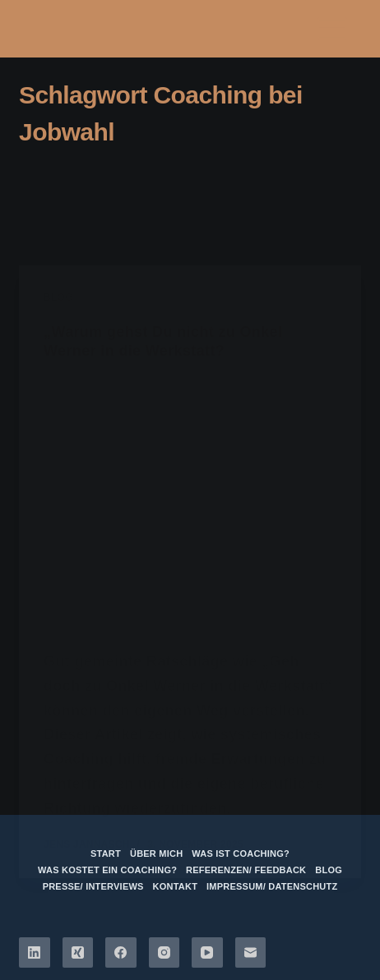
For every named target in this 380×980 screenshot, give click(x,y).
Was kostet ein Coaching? (107, 870)
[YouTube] (207, 953)
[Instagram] (165, 953)
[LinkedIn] (35, 953)
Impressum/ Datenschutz (272, 886)
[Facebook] (121, 953)
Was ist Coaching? (241, 853)
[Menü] (332, 29)
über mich (156, 853)
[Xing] (78, 953)
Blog (329, 870)
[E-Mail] (251, 953)
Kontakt (176, 886)
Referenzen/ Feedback (246, 870)
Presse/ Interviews (93, 886)
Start (106, 853)
